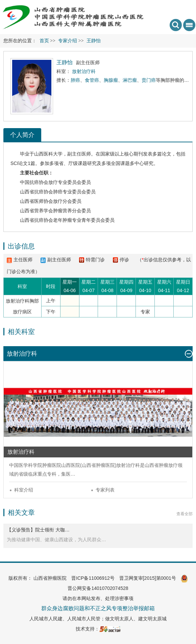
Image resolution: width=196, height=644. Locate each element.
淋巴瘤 (130, 80)
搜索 (176, 25)
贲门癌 (149, 80)
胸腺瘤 (111, 80)
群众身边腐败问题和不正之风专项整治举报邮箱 (98, 608)
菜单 (188, 27)
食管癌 (92, 80)
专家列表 (105, 490)
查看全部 (185, 514)
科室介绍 (24, 490)
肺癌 (75, 80)
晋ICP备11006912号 (93, 578)
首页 (44, 41)
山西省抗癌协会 (36, 192)
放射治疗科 (128, 465)
